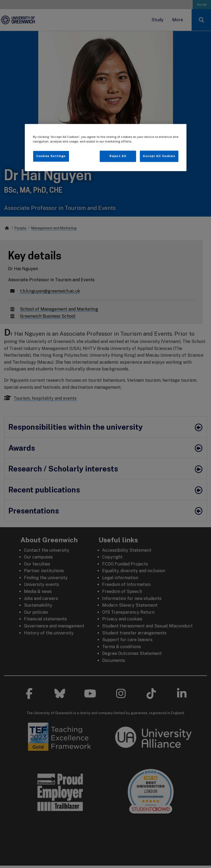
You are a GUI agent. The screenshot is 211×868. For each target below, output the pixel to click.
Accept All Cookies (159, 156)
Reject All (118, 156)
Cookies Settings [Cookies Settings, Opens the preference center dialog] (51, 156)
